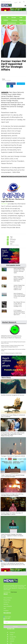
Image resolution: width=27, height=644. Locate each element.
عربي (16, 2)
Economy (14, 20)
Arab (21, 17)
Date (4, 79)
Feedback (6, 611)
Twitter (10, 635)
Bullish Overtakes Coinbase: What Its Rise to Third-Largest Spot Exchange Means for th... (13, 346)
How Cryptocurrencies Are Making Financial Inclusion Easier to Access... (13, 342)
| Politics (5, 20)
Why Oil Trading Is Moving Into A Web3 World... (12, 353)
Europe (14, 17)
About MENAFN (8, 606)
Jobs (5, 608)
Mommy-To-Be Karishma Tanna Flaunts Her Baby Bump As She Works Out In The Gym (13, 565)
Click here (14, 592)
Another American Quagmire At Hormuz (13, 395)
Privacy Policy (7, 600)
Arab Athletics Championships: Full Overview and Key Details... (13, 350)
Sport (20, 23)
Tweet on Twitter (21, 84)
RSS (10, 643)
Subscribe (15, 627)
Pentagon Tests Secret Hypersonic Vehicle (13, 456)
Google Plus (12, 637)
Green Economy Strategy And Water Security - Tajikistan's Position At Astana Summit (12, 536)
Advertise (6, 604)
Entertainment (9, 23)
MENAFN (5, 92)
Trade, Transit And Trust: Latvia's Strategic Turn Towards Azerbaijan (13, 476)
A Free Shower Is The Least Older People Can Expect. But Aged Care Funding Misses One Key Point (13, 434)
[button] (20, 2)
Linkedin (11, 641)
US (5, 17)
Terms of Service (8, 598)
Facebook (11, 633)
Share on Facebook (11, 84)
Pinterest (11, 639)
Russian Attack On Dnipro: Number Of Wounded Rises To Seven (12, 514)
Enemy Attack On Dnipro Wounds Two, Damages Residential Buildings (12, 495)
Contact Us (6, 602)
